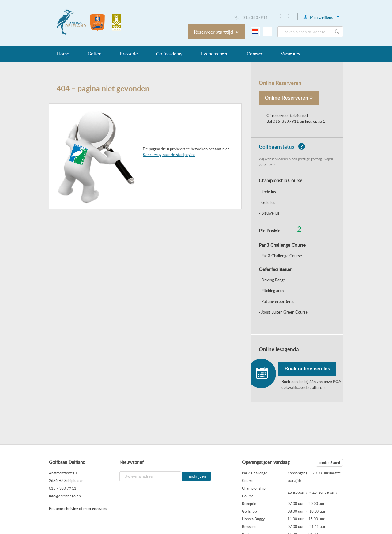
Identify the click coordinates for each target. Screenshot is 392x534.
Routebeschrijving (64, 508)
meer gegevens (95, 508)
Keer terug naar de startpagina (169, 155)
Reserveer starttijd (216, 32)
